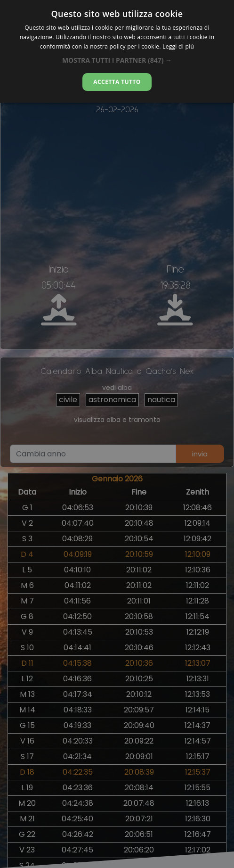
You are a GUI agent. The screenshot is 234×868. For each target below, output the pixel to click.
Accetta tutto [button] (117, 82)
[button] (117, 60)
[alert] (117, 434)
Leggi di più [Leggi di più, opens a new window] (178, 46)
